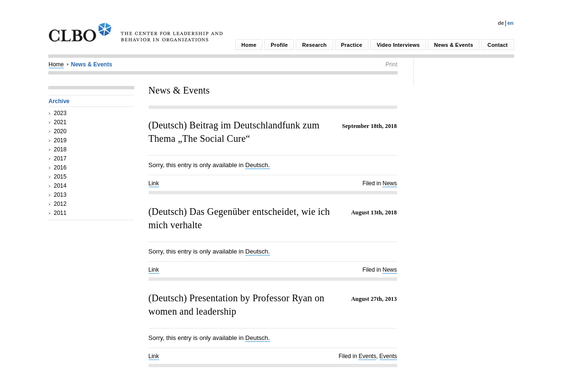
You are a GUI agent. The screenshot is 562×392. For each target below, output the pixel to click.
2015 (60, 177)
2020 (60, 131)
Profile (279, 45)
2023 (60, 113)
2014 (60, 186)
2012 (60, 204)
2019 (60, 140)
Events (367, 356)
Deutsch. (257, 165)
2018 (60, 149)
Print (392, 64)
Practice (352, 45)
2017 (60, 159)
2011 (60, 213)
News (389, 183)
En (511, 23)
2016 (60, 168)
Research (314, 45)
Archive (59, 101)
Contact (497, 45)
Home (249, 45)
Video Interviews (398, 45)
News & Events (454, 45)
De (501, 23)
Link (154, 183)
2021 (60, 122)
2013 (60, 195)
